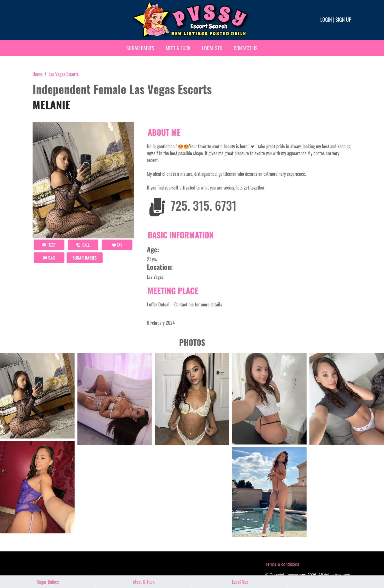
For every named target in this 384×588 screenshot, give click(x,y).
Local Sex (212, 48)
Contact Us (246, 48)
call (83, 245)
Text (49, 245)
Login (326, 19)
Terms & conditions (282, 564)
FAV (117, 245)
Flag (49, 258)
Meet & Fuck (178, 48)
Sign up (343, 19)
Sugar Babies (140, 48)
